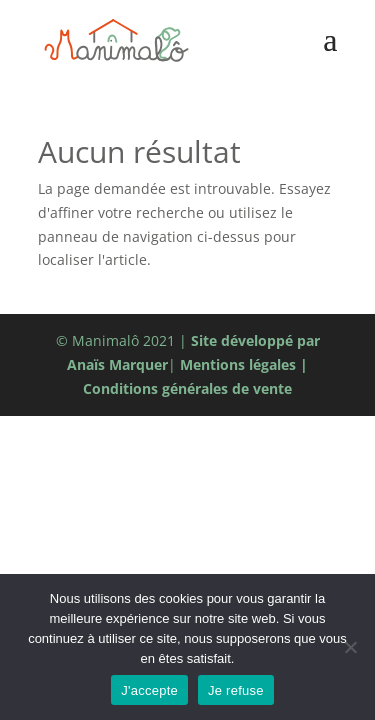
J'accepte (149, 690)
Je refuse (236, 690)
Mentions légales (238, 364)
